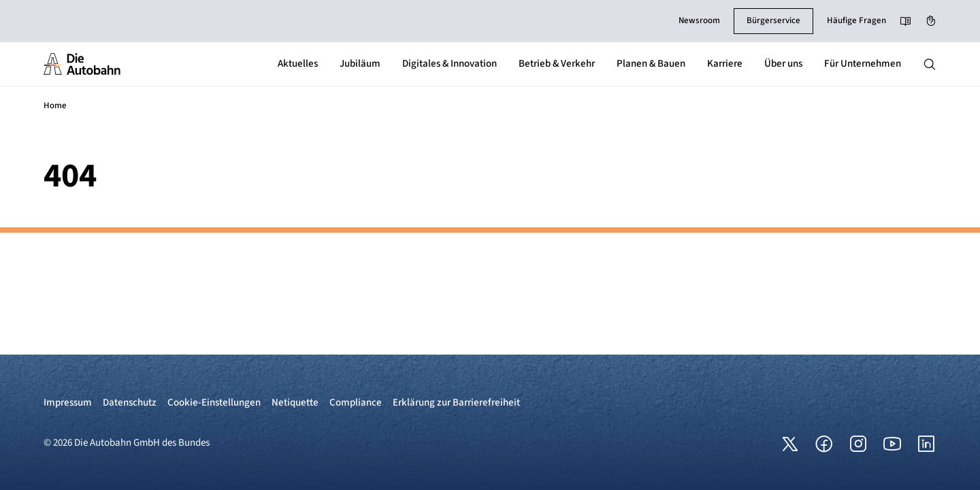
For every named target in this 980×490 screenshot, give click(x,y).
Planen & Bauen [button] (651, 64)
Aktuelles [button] (298, 64)
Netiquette (295, 403)
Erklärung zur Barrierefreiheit (456, 403)
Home (55, 105)
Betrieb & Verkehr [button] (557, 64)
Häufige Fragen (856, 20)
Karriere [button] (725, 64)
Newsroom (699, 20)
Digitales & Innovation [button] (450, 64)
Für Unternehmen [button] (863, 64)
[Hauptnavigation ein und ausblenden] (930, 64)
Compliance (356, 403)
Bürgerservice (773, 20)
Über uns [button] (783, 64)
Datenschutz (130, 403)
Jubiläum (360, 64)
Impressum (68, 403)
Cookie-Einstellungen (214, 403)
